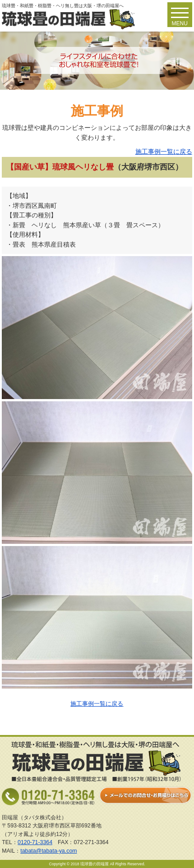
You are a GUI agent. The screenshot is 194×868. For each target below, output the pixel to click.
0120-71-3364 (35, 842)
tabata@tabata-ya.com (48, 851)
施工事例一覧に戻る (164, 152)
